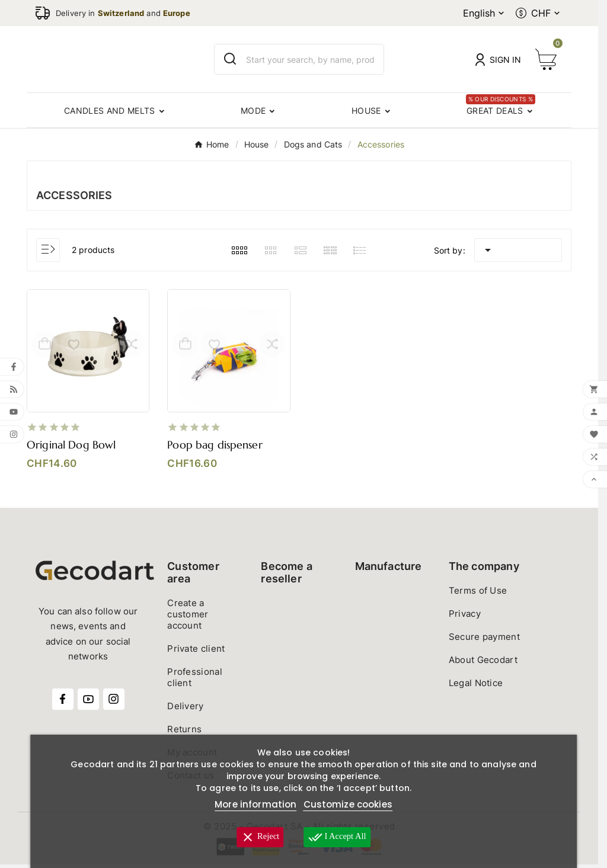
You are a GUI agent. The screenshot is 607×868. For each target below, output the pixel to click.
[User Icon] (498, 60)
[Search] (230, 59)
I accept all (339, 837)
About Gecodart (483, 663)
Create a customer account (188, 618)
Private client (196, 652)
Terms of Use (478, 594)
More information (255, 804)
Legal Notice (476, 686)
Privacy (465, 617)
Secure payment (484, 640)
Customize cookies (348, 804)
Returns (184, 733)
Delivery (185, 710)
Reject (258, 837)
